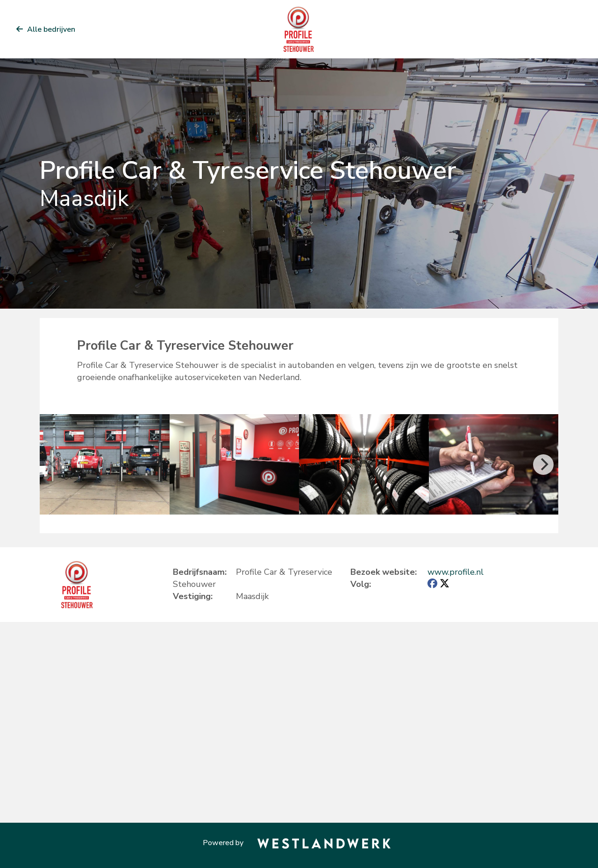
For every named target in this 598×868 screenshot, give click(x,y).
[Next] (543, 465)
